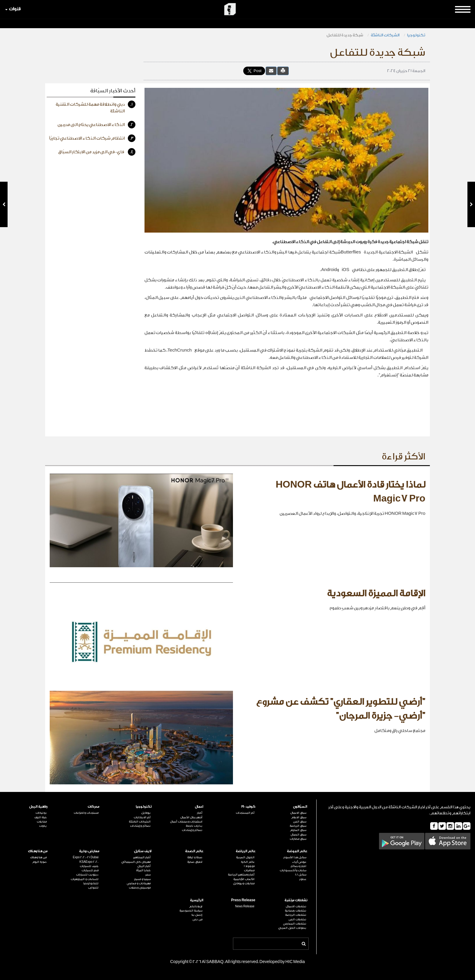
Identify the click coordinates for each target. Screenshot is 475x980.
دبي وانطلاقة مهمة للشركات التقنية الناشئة (96, 107)
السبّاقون (300, 807)
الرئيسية (197, 900)
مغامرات (249, 870)
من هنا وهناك (38, 851)
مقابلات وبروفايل (244, 883)
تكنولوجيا (416, 35)
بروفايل (146, 813)
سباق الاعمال (298, 813)
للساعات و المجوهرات (85, 879)
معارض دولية (89, 851)
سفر (148, 875)
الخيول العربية (245, 857)
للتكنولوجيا (91, 883)
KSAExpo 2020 (89, 862)
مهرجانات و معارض (139, 883)
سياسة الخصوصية (191, 911)
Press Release (243, 900)
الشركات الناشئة (385, 35)
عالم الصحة (194, 851)
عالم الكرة (248, 862)
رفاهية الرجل (38, 807)
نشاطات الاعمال (296, 906)
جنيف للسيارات (89, 866)
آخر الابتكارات (142, 817)
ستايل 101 (301, 875)
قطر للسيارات (90, 870)
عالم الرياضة (246, 851)
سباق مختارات (298, 839)
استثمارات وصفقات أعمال (186, 822)
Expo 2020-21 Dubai (86, 857)
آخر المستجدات (245, 813)
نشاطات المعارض (295, 924)
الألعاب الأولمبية (244, 879)
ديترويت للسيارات (87, 875)
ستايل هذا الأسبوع (295, 857)
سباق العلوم (298, 830)
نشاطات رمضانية (296, 911)
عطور (303, 879)
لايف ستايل (143, 851)
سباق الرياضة (298, 826)
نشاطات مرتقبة (296, 900)
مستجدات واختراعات (86, 813)
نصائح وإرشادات (192, 830)
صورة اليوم (39, 862)
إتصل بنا (197, 915)
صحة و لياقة (195, 857)
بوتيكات (41, 813)
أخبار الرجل (144, 866)
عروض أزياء (299, 862)
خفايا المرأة (143, 870)
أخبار (200, 813)
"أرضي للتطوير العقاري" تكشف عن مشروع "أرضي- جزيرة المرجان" (341, 709)
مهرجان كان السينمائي (136, 862)
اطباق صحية (195, 862)
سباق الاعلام (299, 817)
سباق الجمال (298, 835)
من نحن (197, 919)
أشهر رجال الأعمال (191, 817)
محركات (93, 807)
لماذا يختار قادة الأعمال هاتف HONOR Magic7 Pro (350, 492)
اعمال (199, 807)
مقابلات (42, 822)
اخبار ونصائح (298, 866)
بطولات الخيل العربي (292, 928)
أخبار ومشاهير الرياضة (241, 875)
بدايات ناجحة (194, 826)
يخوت (43, 826)
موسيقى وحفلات (140, 888)
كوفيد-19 (248, 807)
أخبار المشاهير (142, 857)
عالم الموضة (297, 851)
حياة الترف (40, 817)
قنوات (13, 9)
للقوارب (93, 888)
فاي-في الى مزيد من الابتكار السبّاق (97, 152)
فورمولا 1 (249, 866)
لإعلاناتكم (196, 906)
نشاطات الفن (297, 919)
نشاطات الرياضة (296, 915)
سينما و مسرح (142, 879)
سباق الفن (300, 822)
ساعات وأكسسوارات (293, 870)
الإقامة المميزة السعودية (376, 594)
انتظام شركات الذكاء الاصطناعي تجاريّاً (92, 138)
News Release (245, 906)
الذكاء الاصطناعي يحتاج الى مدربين (96, 125)
